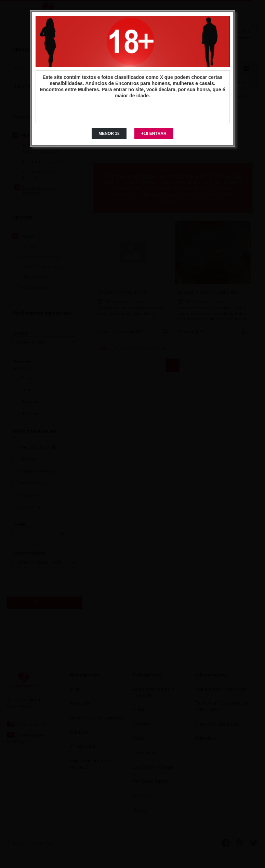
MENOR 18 (109, 134)
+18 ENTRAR (154, 134)
